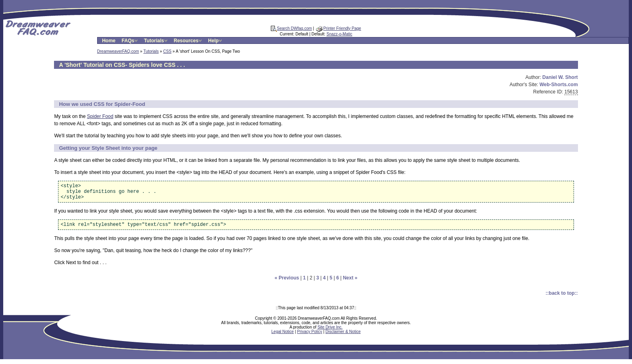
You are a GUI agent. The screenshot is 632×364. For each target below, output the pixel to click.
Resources (188, 41)
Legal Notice (283, 336)
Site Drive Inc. (330, 332)
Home (109, 41)
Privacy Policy (310, 336)
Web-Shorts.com (558, 85)
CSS (167, 51)
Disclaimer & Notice (343, 336)
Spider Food (100, 116)
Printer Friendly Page (339, 28)
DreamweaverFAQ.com (118, 51)
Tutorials (156, 41)
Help (216, 41)
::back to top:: (562, 298)
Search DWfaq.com (291, 28)
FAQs (130, 41)
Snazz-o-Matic (339, 34)
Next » (350, 283)
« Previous (287, 283)
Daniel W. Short (560, 77)
